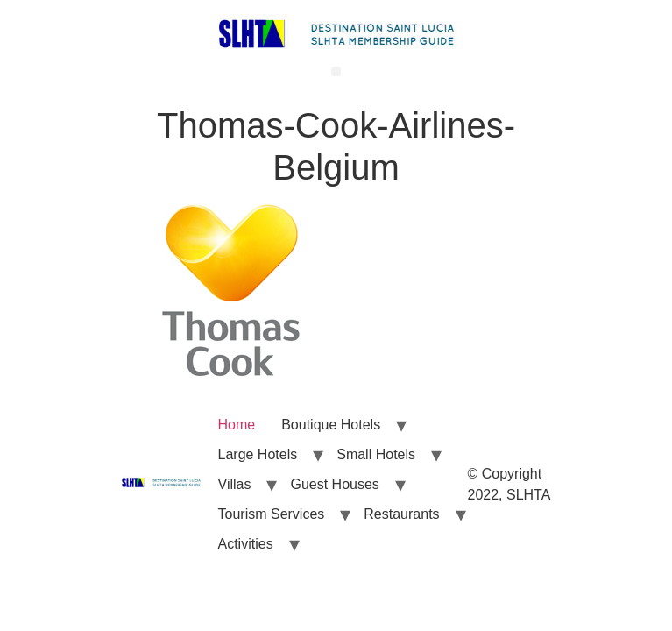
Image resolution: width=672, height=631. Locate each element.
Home (237, 425)
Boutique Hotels (331, 425)
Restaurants (401, 514)
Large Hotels (258, 454)
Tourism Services (272, 514)
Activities (246, 544)
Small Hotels (376, 454)
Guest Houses (334, 484)
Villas (235, 484)
